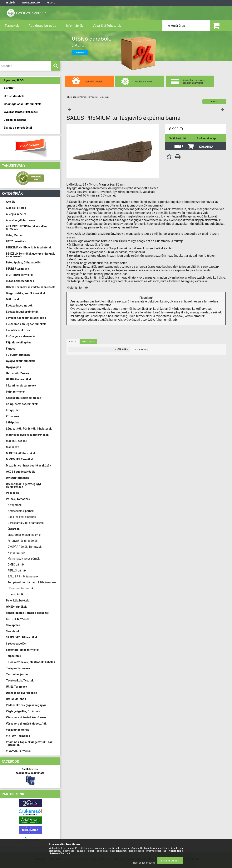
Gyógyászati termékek (20, 361)
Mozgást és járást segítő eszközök (29, 466)
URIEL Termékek (17, 687)
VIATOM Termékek (18, 736)
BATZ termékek (16, 241)
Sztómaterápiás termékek (23, 650)
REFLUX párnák (17, 571)
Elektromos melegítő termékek (26, 324)
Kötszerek (13, 416)
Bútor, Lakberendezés (20, 281)
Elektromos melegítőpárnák (25, 535)
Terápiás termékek (18, 668)
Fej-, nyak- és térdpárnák (23, 541)
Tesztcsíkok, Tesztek (20, 681)
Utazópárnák (16, 594)
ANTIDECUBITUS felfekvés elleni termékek (27, 228)
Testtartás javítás (17, 674)
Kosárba (206, 147)
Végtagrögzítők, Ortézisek (23, 711)
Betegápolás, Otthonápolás (23, 262)
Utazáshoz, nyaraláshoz (21, 693)
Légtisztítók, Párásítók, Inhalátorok (29, 429)
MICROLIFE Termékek (20, 459)
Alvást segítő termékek (21, 220)
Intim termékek (16, 392)
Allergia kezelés (16, 214)
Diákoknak (13, 299)
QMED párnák (16, 565)
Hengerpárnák (16, 553)
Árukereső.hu (30, 815)
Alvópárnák (15, 505)
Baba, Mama (14, 235)
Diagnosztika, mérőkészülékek (26, 293)
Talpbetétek (14, 656)
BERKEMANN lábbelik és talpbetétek (29, 247)
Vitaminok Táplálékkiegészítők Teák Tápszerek (29, 743)
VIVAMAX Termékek (19, 751)
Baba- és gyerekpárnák (22, 517)
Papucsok (12, 493)
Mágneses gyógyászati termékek (27, 435)
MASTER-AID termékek (21, 453)
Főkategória (72, 97)
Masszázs (13, 447)
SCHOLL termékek (18, 619)
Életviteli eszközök (18, 330)
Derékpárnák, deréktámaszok (26, 523)
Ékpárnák (14, 529)
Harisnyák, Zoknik (18, 373)
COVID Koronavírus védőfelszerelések (30, 287)
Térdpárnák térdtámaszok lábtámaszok (32, 582)
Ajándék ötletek (16, 208)
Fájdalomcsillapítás (19, 342)
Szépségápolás (16, 644)
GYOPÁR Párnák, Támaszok (25, 547)
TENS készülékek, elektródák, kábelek (30, 662)
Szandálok (13, 631)
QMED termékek (16, 607)
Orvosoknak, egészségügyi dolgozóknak (23, 485)
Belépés (11, 3)
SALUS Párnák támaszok (23, 576)
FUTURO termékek (18, 355)
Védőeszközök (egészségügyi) (26, 705)
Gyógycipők (13, 367)
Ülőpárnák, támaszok (21, 588)
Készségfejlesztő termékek (24, 398)
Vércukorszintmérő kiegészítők (26, 724)
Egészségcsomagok (19, 306)
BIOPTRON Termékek (20, 275)
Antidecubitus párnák (21, 511)
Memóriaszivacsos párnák (24, 559)
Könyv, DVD (13, 410)
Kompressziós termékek (22, 404)
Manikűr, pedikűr (17, 441)
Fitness (11, 349)
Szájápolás (13, 625)
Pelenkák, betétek (17, 601)
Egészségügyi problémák (22, 312)
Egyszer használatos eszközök (26, 318)
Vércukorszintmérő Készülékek (26, 717)
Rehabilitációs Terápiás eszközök (28, 613)
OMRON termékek (17, 478)
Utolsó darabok (16, 699)
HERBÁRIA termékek (19, 379)
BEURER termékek (17, 269)
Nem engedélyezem (144, 863)
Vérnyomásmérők (17, 730)
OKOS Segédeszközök (20, 472)
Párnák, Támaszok (18, 499)
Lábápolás (13, 422)
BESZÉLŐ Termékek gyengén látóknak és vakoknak (30, 255)
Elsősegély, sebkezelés (21, 336)
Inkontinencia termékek (21, 386)
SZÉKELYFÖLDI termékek (22, 637)
